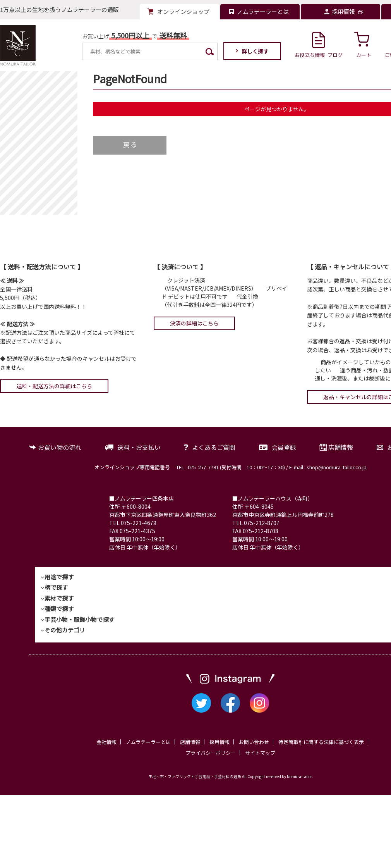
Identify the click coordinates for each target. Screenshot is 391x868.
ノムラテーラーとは (148, 742)
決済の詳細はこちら (194, 323)
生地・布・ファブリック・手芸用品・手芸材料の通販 (195, 776)
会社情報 (106, 742)
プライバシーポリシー (211, 753)
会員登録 (284, 447)
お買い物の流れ (60, 447)
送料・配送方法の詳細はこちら (54, 386)
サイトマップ (260, 753)
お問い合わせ (254, 742)
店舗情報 (341, 447)
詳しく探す (255, 51)
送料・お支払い (139, 447)
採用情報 (220, 742)
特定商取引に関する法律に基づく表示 (321, 742)
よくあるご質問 (214, 447)
